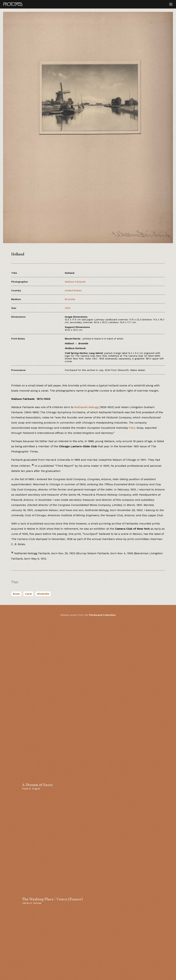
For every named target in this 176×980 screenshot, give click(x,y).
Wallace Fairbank (75, 282)
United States (73, 290)
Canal (28, 594)
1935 (68, 308)
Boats (16, 594)
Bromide (70, 299)
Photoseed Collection (102, 615)
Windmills (43, 594)
